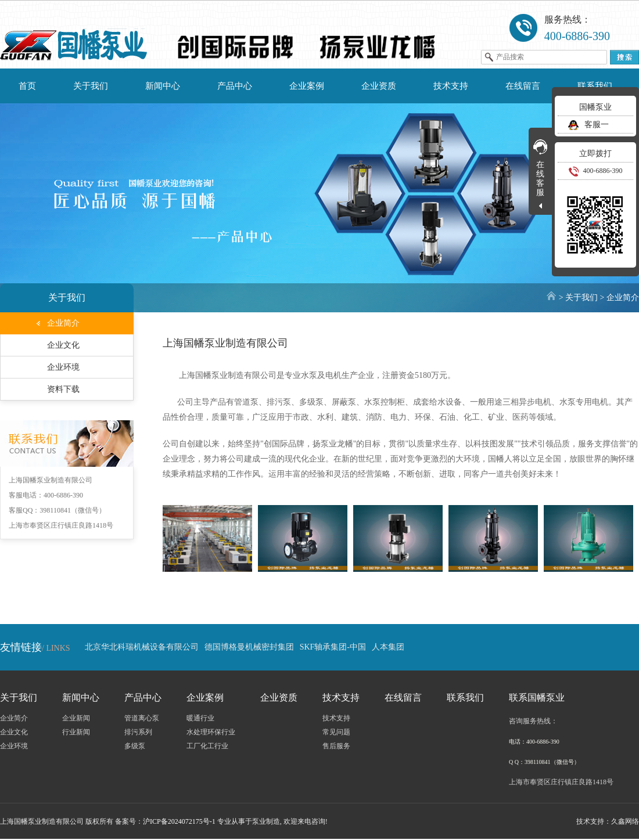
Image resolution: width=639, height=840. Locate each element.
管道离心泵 (142, 718)
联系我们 (595, 86)
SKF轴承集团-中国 (333, 647)
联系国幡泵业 (537, 697)
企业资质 (379, 86)
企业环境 (63, 367)
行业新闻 (76, 732)
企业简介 (623, 298)
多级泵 (135, 746)
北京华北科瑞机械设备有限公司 (142, 647)
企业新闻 (76, 718)
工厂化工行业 (207, 746)
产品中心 (235, 86)
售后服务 (336, 746)
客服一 (588, 125)
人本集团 (388, 647)
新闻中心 (163, 86)
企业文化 (63, 345)
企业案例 (307, 86)
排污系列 (138, 732)
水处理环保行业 (211, 732)
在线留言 (523, 86)
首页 (27, 86)
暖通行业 (200, 718)
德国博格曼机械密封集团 (249, 647)
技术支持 (451, 86)
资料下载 (63, 389)
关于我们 (91, 86)
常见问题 (336, 732)
